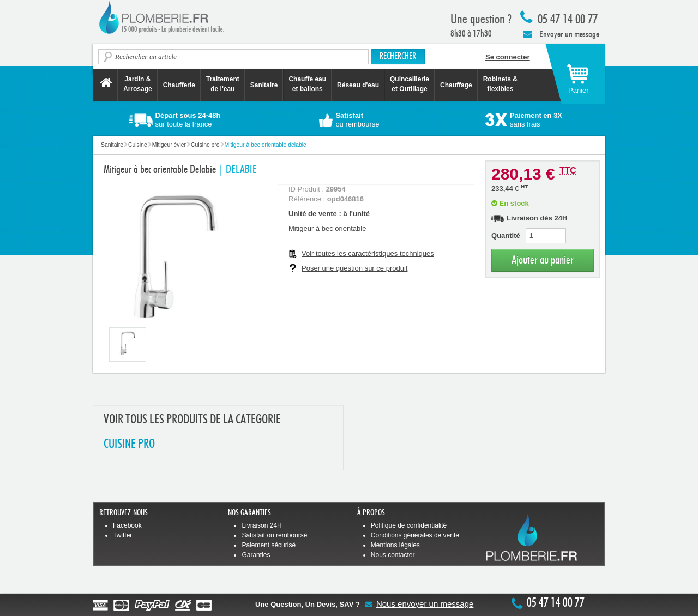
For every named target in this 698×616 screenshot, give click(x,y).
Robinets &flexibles (500, 84)
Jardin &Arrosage (138, 84)
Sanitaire (264, 85)
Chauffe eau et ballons (307, 84)
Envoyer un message (561, 34)
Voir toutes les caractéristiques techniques (368, 253)
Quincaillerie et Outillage (410, 84)
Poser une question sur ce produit (354, 268)
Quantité (506, 235)
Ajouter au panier (543, 260)
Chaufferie (179, 85)
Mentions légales (395, 545)
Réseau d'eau (358, 85)
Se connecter (508, 57)
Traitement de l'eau (223, 84)
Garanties (256, 555)
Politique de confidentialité (409, 525)
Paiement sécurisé (269, 545)
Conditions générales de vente (415, 535)
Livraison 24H (261, 525)
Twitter (122, 535)
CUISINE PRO (129, 444)
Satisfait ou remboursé (274, 535)
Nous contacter (393, 555)
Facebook (127, 525)
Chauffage (456, 85)
